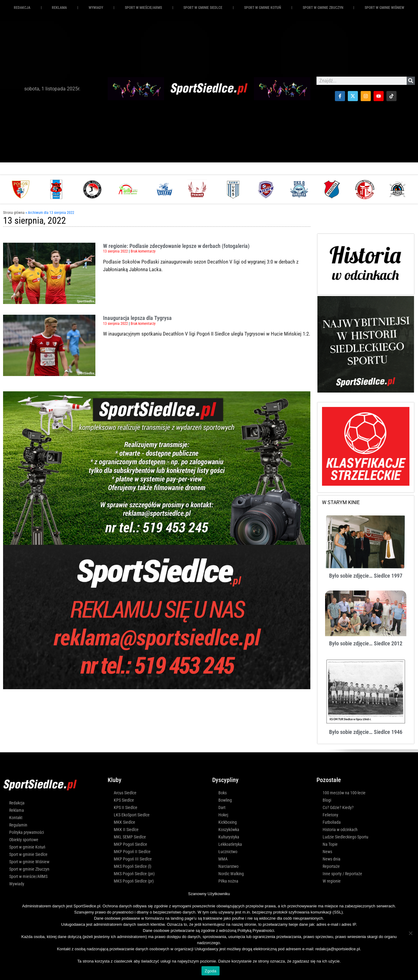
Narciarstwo (228, 866)
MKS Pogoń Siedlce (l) (132, 866)
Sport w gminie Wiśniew (384, 8)
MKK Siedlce (125, 822)
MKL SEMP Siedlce (130, 837)
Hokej (223, 815)
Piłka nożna (228, 881)
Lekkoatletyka (230, 844)
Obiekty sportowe (24, 840)
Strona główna (14, 213)
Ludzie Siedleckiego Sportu (345, 837)
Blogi (327, 800)
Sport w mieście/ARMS (143, 8)
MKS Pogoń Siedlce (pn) (134, 874)
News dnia (332, 859)
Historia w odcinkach (340, 830)
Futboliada (332, 822)
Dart (222, 807)
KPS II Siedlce (126, 807)
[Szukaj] (411, 81)
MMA (223, 859)
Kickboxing (228, 822)
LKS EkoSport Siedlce (132, 815)
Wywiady (96, 8)
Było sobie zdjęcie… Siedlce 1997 (366, 576)
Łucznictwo (228, 852)
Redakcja (22, 8)
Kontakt (16, 818)
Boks (222, 793)
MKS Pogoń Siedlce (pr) (134, 881)
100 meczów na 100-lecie (344, 793)
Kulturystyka (229, 837)
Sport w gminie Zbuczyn (323, 8)
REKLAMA (59, 8)
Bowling (225, 800)
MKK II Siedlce (126, 830)
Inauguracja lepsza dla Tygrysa (137, 318)
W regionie (332, 881)
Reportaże (331, 866)
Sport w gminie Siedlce (203, 8)
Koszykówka (229, 830)
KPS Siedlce (124, 800)
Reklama (17, 810)
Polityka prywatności (27, 832)
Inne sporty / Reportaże (342, 874)
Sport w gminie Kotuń (263, 8)
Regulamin (18, 825)
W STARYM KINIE (341, 502)
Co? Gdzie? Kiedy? (338, 807)
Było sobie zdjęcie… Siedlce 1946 (366, 732)
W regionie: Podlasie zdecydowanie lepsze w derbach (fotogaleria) (176, 246)
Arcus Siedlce (125, 793)
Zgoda (210, 971)
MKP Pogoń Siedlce (130, 844)
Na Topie (330, 844)
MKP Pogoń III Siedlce (133, 859)
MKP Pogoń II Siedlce (132, 852)
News (327, 852)
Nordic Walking (231, 874)
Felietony (330, 815)
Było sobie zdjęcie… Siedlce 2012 (366, 643)
